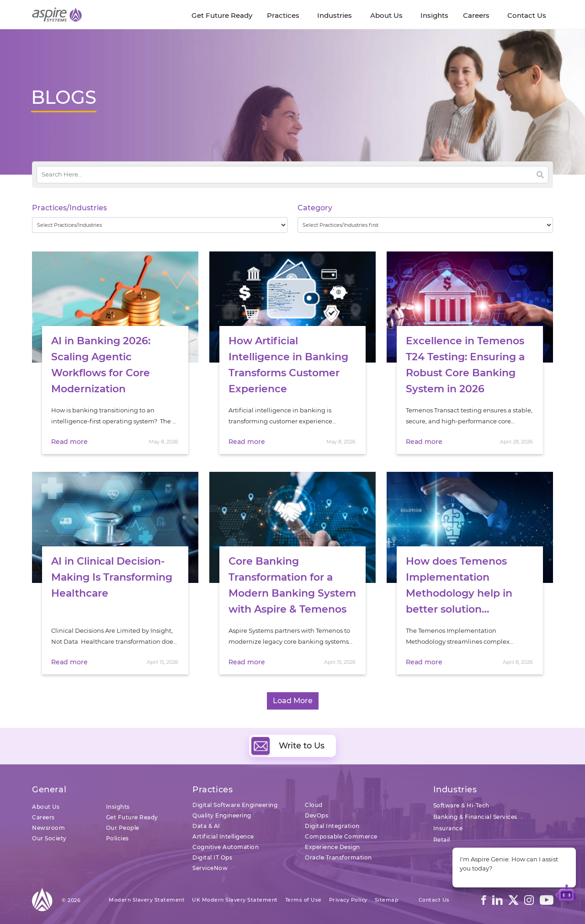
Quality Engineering (222, 815)
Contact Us (434, 900)
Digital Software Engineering (235, 805)
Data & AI (206, 826)
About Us (46, 807)
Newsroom (48, 828)
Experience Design (332, 847)
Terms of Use (303, 900)
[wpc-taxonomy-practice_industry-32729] (160, 225)
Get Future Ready (132, 817)
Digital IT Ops (212, 857)
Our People (123, 828)
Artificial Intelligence (223, 836)
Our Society (49, 838)
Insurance (448, 828)
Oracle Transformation (338, 857)
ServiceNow (210, 868)
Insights (118, 807)
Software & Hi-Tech (461, 805)
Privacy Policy (348, 900)
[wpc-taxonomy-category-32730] (425, 225)
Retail (442, 840)
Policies (117, 838)
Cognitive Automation (226, 847)
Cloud (314, 805)
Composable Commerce (341, 836)
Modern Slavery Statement (147, 900)
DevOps (316, 815)
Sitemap (387, 900)
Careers (43, 817)
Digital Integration (332, 826)
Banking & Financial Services (475, 817)
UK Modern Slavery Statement (235, 900)
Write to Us (288, 746)
